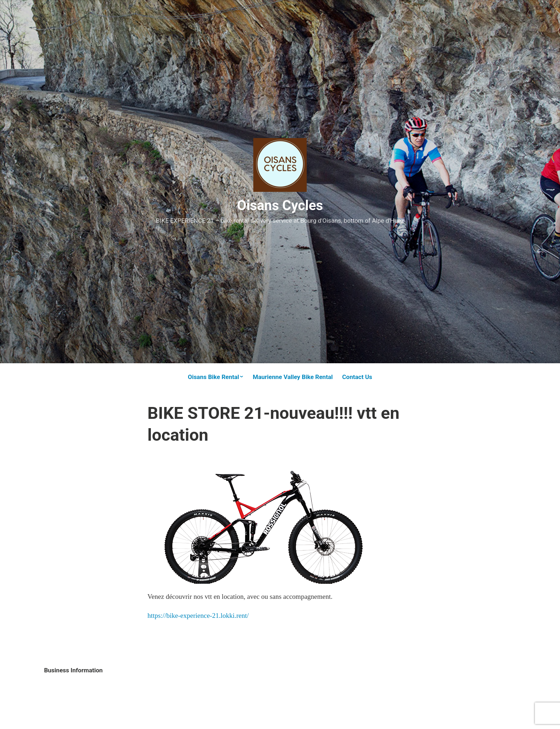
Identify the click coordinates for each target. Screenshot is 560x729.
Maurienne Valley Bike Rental (293, 377)
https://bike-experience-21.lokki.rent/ (198, 616)
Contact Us (357, 377)
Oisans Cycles (280, 205)
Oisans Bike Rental (213, 377)
